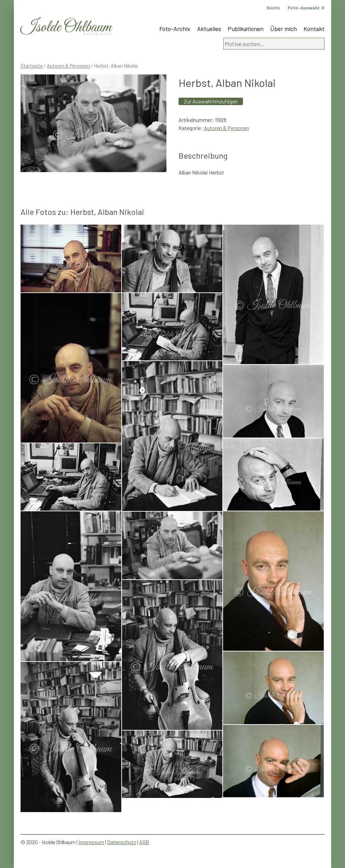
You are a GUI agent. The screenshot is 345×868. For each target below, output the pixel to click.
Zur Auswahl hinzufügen (211, 101)
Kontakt (314, 29)
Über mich (284, 29)
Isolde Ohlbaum (66, 27)
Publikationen (246, 29)
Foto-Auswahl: (306, 8)
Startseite (32, 66)
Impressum (91, 842)
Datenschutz (122, 842)
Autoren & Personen (68, 66)
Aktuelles (209, 29)
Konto (273, 8)
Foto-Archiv (175, 29)
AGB (144, 842)
